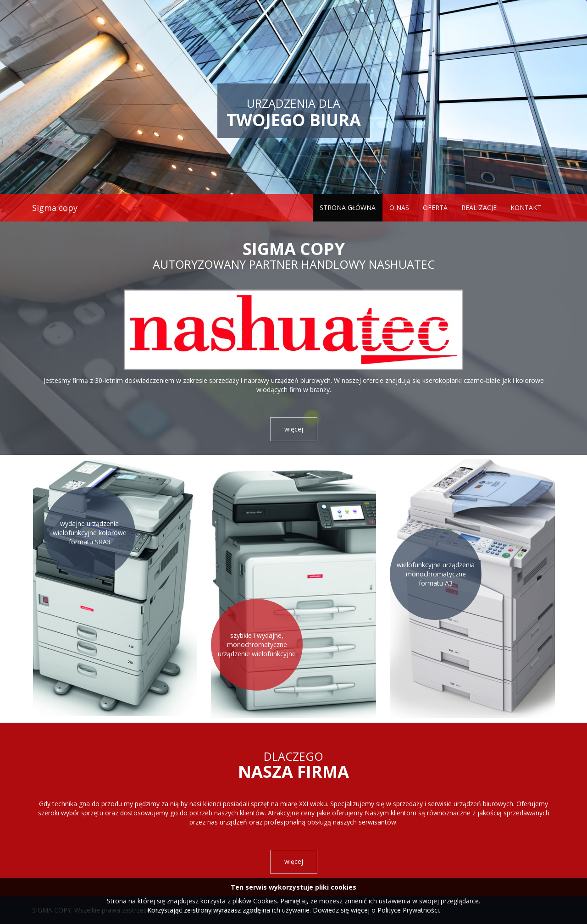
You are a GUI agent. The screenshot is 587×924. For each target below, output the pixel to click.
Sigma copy (55, 208)
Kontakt (526, 207)
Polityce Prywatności (408, 910)
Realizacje (479, 207)
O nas (399, 207)
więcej (294, 429)
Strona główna (348, 207)
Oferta (435, 207)
